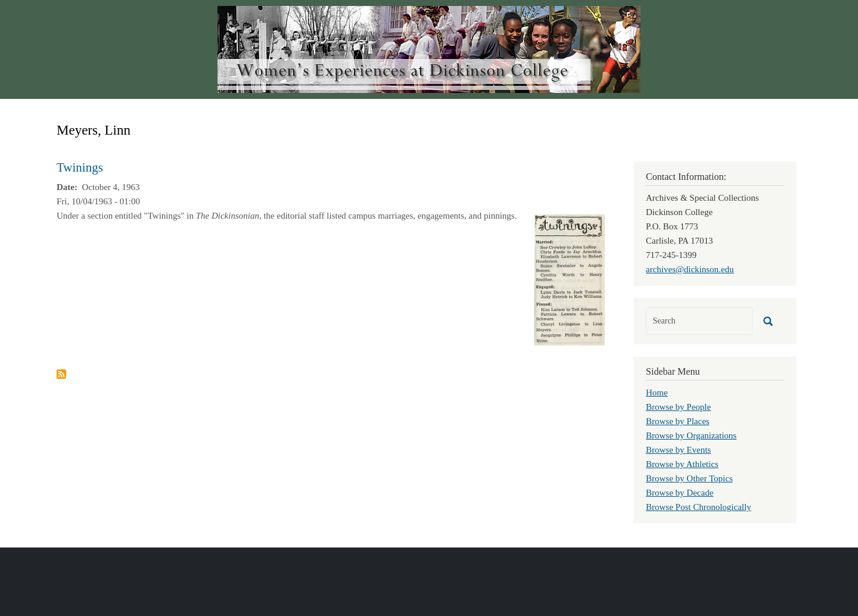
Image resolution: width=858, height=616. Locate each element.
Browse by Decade (680, 493)
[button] (570, 279)
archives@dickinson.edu (690, 269)
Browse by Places (678, 421)
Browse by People (678, 407)
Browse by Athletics (682, 464)
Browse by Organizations (691, 435)
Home (657, 393)
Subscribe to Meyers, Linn (61, 374)
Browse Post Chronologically (699, 507)
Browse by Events (678, 450)
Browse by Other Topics (689, 478)
